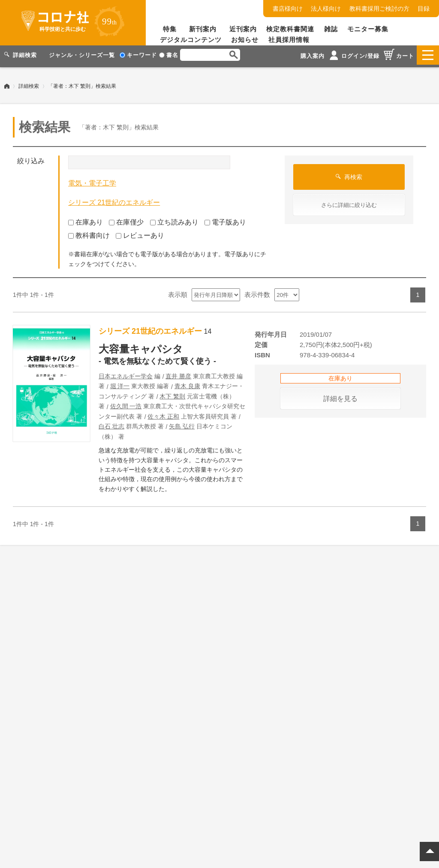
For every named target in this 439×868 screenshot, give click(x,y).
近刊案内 (243, 29)
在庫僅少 (126, 220)
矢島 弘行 (182, 424)
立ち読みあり (174, 220)
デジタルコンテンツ (191, 40)
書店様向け (288, 9)
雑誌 (331, 29)
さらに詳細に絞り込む (349, 202)
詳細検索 (29, 84)
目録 (424, 9)
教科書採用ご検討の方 (379, 9)
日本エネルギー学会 (126, 374)
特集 (170, 29)
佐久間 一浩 (126, 404)
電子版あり (225, 220)
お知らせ (245, 40)
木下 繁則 (172, 394)
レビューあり (140, 232)
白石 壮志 (111, 424)
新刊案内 (203, 29)
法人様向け (326, 9)
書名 (169, 55)
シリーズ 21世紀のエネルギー (114, 200)
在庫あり (86, 220)
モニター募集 (368, 29)
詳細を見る (340, 396)
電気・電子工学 (92, 181)
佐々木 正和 (163, 414)
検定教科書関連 (290, 29)
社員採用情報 (289, 40)
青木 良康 (187, 383)
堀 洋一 (120, 383)
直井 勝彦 (178, 374)
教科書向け (89, 232)
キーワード (138, 55)
